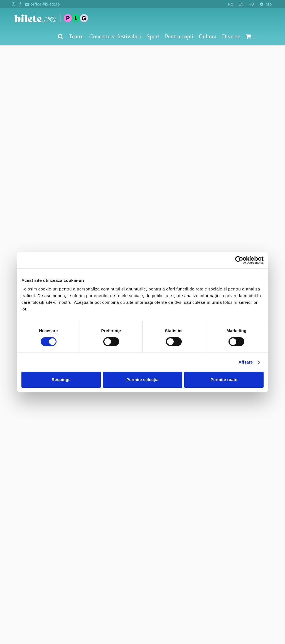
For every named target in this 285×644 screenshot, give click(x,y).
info (266, 4)
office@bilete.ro (42, 4)
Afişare (246, 362)
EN (241, 4)
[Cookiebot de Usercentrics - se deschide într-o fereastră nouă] (239, 260)
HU (251, 4)
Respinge (61, 380)
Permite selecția (142, 380)
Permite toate (224, 380)
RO (231, 4)
